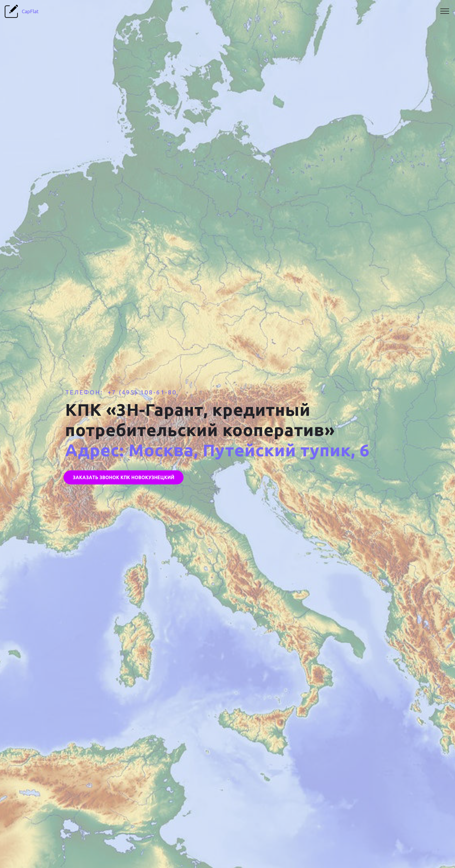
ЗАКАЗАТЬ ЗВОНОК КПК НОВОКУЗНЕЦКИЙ (124, 477)
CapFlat (33, 11)
